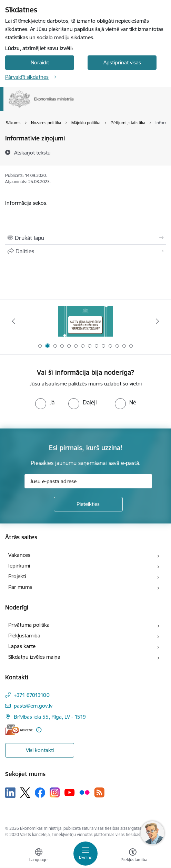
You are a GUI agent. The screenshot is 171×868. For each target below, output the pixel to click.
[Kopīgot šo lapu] (85, 251)
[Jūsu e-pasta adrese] (88, 481)
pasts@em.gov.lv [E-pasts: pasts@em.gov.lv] (33, 706)
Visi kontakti (40, 750)
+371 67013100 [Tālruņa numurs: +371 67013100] (32, 695)
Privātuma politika (29, 625)
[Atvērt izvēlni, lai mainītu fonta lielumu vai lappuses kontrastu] (133, 856)
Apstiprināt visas (122, 62)
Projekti (17, 576)
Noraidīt (40, 62)
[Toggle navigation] (85, 854)
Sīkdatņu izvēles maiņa (34, 657)
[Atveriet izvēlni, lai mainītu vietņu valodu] (39, 856)
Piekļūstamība (24, 636)
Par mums (20, 587)
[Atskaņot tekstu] (32, 152)
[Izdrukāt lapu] (85, 238)
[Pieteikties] (88, 504)
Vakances (19, 555)
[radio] (45, 402)
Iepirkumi (19, 566)
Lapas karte (22, 646)
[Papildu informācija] (39, 730)
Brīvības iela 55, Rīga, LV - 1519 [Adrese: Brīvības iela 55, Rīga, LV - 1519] (50, 717)
